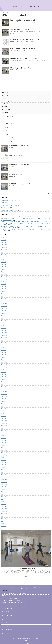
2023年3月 (4, 326)
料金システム (5, 112)
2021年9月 (4, 370)
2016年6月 (4, 524)
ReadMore (26, 577)
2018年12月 (4, 450)
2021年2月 (4, 387)
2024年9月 (4, 282)
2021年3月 (4, 384)
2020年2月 (4, 416)
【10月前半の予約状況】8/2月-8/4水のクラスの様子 (24, 20)
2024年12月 (4, 274)
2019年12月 (4, 421)
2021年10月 (4, 367)
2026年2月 (4, 240)
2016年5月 (4, 526)
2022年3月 (4, 355)
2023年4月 (4, 323)
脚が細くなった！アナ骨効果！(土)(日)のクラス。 (13, 229)
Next (50, 554)
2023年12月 (4, 304)
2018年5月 (4, 467)
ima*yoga (26, 8)
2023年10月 (4, 308)
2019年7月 (4, 433)
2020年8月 (4, 401)
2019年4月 (4, 440)
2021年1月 (4, 389)
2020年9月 (4, 399)
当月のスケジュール (7, 110)
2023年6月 (4, 318)
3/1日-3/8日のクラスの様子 (16, 174)
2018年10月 (4, 455)
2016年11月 (4, 511)
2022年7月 (4, 345)
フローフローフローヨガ (40, 32)
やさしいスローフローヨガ (24, 70)
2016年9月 (4, 516)
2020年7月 (4, 404)
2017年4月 (4, 499)
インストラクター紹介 (7, 101)
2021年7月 (4, 374)
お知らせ (21, 41)
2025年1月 (4, 272)
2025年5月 (4, 262)
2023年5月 (4, 321)
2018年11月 (4, 453)
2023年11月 (4, 306)
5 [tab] (28, 581)
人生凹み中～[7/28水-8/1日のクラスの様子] (22, 30)
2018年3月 (4, 472)
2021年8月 (4, 372)
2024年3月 (4, 296)
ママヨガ (20, 34)
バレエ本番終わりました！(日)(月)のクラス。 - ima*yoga (28, 217)
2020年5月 (4, 409)
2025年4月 (4, 264)
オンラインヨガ (27, 41)
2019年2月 (4, 445)
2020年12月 (4, 392)
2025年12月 (4, 245)
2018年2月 (4, 475)
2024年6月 (4, 289)
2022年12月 (4, 333)
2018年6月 (4, 465)
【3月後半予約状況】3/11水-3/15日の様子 (20, 165)
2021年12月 (4, 362)
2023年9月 (4, 311)
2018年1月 (4, 477)
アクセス (4, 98)
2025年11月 (4, 247)
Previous (2, 554)
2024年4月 (4, 294)
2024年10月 (4, 279)
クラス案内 (4, 107)
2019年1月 (4, 448)
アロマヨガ (22, 22)
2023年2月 (4, 328)
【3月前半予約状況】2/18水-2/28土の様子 (20, 184)
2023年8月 (4, 313)
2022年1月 (4, 360)
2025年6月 (4, 260)
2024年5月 (4, 291)
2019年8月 (4, 431)
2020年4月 (4, 411)
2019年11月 (4, 423)
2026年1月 (4, 242)
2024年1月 (4, 301)
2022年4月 (4, 352)
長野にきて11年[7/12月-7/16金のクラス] (21, 68)
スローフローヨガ (29, 22)
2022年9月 (4, 340)
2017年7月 (4, 492)
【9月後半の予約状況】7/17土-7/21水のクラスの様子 (24, 59)
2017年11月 (4, 482)
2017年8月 (4, 489)
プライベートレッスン (21, 72)
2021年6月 (4, 377)
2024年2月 (4, 299)
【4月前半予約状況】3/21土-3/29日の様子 (20, 146)
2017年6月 (4, 494)
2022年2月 (4, 357)
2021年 (7, 13)
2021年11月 (4, 365)
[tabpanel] (26, 555)
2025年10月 (4, 250)
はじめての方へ (5, 95)
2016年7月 (4, 521)
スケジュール (35, 41)
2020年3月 (4, 414)
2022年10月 (4, 338)
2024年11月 (4, 277)
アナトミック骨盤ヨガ (24, 51)
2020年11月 (4, 394)
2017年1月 (4, 506)
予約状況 (37, 22)
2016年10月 (4, 514)
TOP (30, 588)
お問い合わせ (5, 92)
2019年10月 (4, 426)
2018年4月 (4, 470)
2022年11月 (4, 335)
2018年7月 (4, 462)
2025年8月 (4, 255)
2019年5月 (4, 438)
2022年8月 (4, 343)
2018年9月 (4, 458)
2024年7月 (4, 286)
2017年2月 (4, 504)
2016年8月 (4, 519)
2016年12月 (4, 509)
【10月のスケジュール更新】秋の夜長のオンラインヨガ (25, 39)
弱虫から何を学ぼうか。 (7, 217)
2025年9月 (4, 252)
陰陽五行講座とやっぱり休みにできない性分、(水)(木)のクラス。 (17, 226)
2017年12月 (4, 480)
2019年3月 (4, 443)
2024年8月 (4, 284)
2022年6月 (4, 348)
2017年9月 (4, 487)
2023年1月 (4, 330)
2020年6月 (4, 406)
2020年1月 (4, 418)
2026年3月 (4, 238)
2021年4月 (4, 382)
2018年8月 (4, 460)
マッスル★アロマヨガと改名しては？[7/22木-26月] (24, 49)
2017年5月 (4, 497)
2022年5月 (4, 350)
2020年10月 (4, 396)
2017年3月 (4, 502)
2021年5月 (4, 379)
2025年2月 (4, 269)
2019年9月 (4, 428)
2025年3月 (4, 267)
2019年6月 (4, 436)
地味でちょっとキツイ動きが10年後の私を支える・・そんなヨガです (26, 639)
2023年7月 (4, 316)
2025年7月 (4, 257)
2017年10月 (4, 484)
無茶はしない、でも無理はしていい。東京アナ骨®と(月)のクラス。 (17, 219)
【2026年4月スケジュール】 (17, 155)
